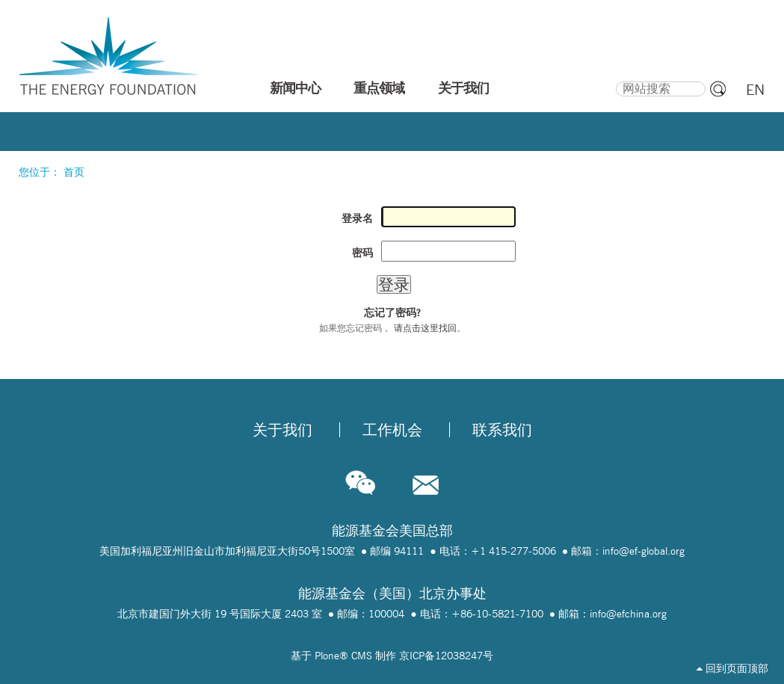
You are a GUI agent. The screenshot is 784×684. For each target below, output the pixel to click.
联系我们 (502, 430)
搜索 (615, 79)
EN (755, 90)
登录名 (357, 218)
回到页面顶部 (732, 668)
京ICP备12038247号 (446, 656)
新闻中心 (295, 88)
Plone (327, 656)
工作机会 (392, 430)
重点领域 (379, 88)
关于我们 (463, 88)
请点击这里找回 (425, 328)
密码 (362, 253)
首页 (74, 172)
